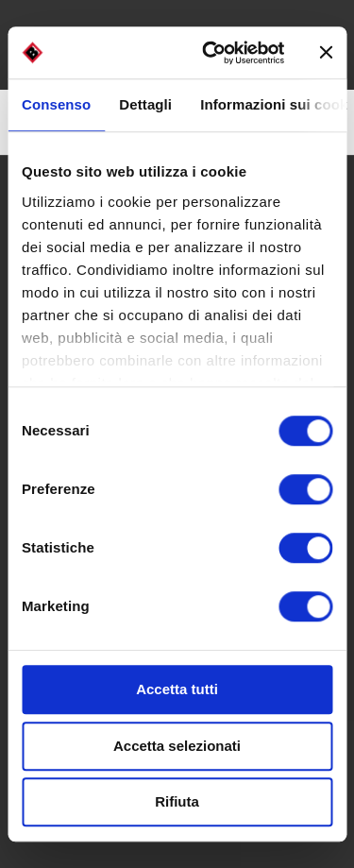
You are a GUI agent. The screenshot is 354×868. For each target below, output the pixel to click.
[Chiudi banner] (326, 53)
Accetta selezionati (177, 746)
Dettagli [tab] (145, 104)
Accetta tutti (177, 689)
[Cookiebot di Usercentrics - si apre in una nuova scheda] (211, 53)
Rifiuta (177, 801)
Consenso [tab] (56, 104)
